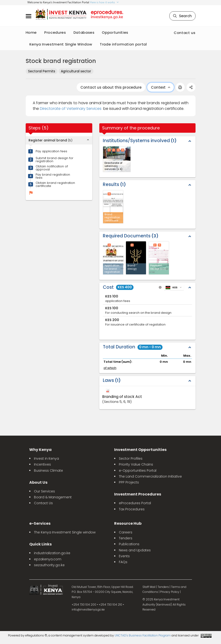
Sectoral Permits (42, 71)
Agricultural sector (76, 71)
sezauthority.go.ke (49, 565)
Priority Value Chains (136, 464)
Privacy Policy (170, 592)
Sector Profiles (131, 458)
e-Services (40, 523)
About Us (38, 482)
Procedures (55, 32)
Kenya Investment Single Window (61, 44)
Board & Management (53, 497)
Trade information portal (123, 44)
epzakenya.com (48, 559)
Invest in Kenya (46, 458)
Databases (84, 32)
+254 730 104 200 (84, 605)
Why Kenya (40, 450)
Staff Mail (149, 587)
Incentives (42, 464)
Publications (129, 544)
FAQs (123, 562)
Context (161, 87)
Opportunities (115, 32)
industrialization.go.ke (52, 553)
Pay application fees (51, 151)
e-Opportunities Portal (138, 471)
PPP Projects (129, 482)
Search (182, 16)
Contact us (185, 33)
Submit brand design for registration (54, 160)
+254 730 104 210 (110, 605)
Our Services (44, 491)
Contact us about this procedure (111, 87)
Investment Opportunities (140, 450)
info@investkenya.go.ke (88, 609)
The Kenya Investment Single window (65, 532)
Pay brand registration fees (53, 176)
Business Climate (48, 471)
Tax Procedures (132, 509)
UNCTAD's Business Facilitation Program (143, 635)
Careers (126, 532)
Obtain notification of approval (52, 168)
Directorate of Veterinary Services (71, 109)
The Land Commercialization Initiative (150, 476)
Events (124, 556)
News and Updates (135, 550)
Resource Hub (128, 523)
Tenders (126, 538)
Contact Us (43, 503)
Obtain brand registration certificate (55, 184)
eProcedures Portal (135, 503)
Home (31, 32)
